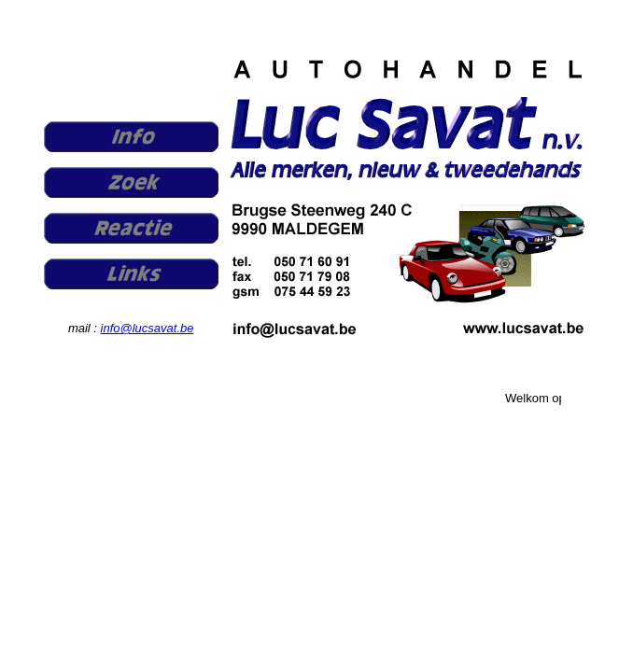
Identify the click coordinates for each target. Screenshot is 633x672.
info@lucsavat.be (148, 328)
